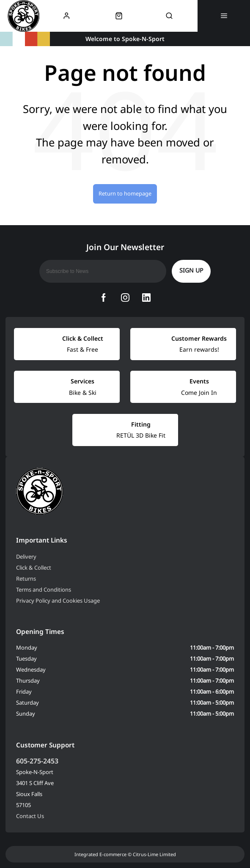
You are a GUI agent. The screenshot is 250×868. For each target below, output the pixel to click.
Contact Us (30, 816)
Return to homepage (125, 193)
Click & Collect (34, 568)
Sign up (191, 270)
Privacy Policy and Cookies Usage (58, 601)
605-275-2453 (37, 761)
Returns (26, 579)
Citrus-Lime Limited (154, 854)
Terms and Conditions (44, 590)
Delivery (26, 557)
